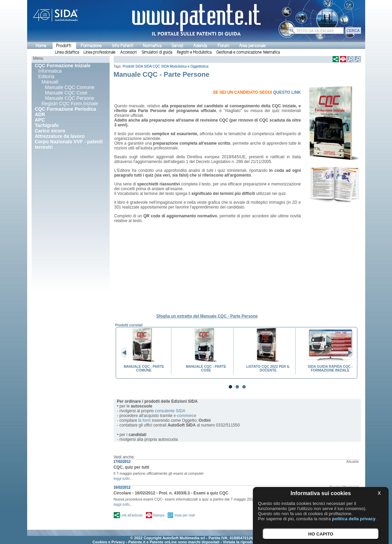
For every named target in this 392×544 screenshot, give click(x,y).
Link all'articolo (132, 515)
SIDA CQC (152, 66)
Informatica (50, 71)
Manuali (50, 82)
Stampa (158, 515)
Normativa (152, 46)
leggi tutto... (123, 478)
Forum (223, 46)
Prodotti (63, 46)
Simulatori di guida (157, 52)
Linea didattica (67, 52)
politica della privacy (354, 519)
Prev (126, 353)
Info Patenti (123, 46)
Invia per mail (184, 515)
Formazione (91, 46)
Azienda (200, 46)
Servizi (177, 46)
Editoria (46, 76)
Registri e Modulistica (194, 52)
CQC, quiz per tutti (132, 467)
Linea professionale (99, 52)
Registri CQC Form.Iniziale (70, 104)
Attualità (352, 462)
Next (348, 353)
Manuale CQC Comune (70, 87)
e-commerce (185, 416)
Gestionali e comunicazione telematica (248, 52)
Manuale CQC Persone (70, 98)
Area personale (252, 46)
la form (144, 420)
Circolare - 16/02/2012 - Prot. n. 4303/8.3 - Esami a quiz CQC (171, 493)
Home (41, 46)
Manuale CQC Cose (66, 93)
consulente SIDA (170, 411)
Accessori (128, 52)
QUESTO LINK (287, 92)
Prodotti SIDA (133, 66)
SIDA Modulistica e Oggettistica (185, 66)
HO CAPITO (321, 534)
